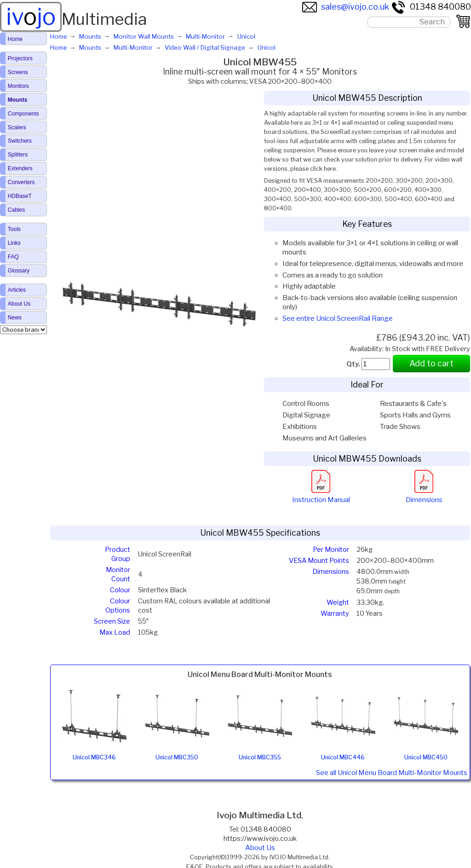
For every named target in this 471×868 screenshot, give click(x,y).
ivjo (31, 17)
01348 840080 (431, 7)
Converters (21, 182)
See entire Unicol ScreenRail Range (338, 318)
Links (14, 243)
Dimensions (424, 495)
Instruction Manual (321, 495)
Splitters (18, 155)
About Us (260, 848)
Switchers (20, 141)
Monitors (18, 86)
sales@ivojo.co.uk (346, 7)
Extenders (20, 168)
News (15, 318)
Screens (18, 72)
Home (15, 39)
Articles (17, 290)
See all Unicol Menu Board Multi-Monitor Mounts (392, 773)
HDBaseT (20, 196)
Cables (16, 210)
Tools (14, 229)
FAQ (13, 257)
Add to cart (431, 363)
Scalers (17, 127)
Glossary (19, 271)
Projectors (20, 58)
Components (23, 114)
